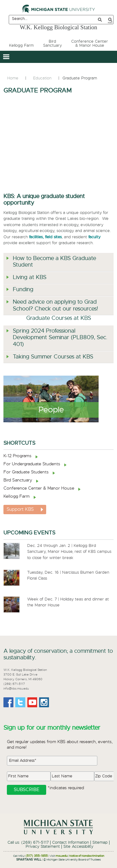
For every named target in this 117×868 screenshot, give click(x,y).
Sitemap (100, 843)
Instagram (44, 702)
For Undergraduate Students (32, 464)
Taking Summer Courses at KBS (53, 357)
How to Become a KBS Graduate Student (54, 262)
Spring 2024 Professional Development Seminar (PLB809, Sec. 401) (60, 338)
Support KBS (20, 509)
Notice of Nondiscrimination (87, 856)
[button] (6, 57)
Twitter (20, 702)
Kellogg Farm (17, 496)
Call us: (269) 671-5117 (28, 843)
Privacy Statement (43, 847)
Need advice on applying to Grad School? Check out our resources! (55, 306)
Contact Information (71, 843)
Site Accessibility (78, 847)
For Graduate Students (26, 472)
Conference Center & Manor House (39, 488)
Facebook (8, 702)
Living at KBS (30, 277)
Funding (23, 290)
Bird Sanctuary (18, 480)
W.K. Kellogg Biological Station (59, 27)
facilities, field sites (45, 237)
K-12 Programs (17, 456)
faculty (94, 237)
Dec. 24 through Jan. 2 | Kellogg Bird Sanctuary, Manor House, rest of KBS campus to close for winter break (69, 552)
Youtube (32, 702)
